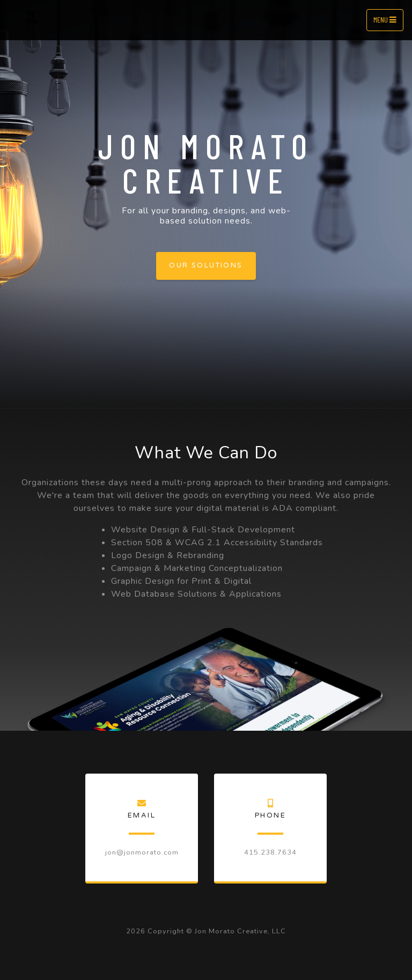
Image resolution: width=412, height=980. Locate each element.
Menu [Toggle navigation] (385, 20)
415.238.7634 (270, 852)
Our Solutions (206, 265)
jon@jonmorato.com (142, 852)
